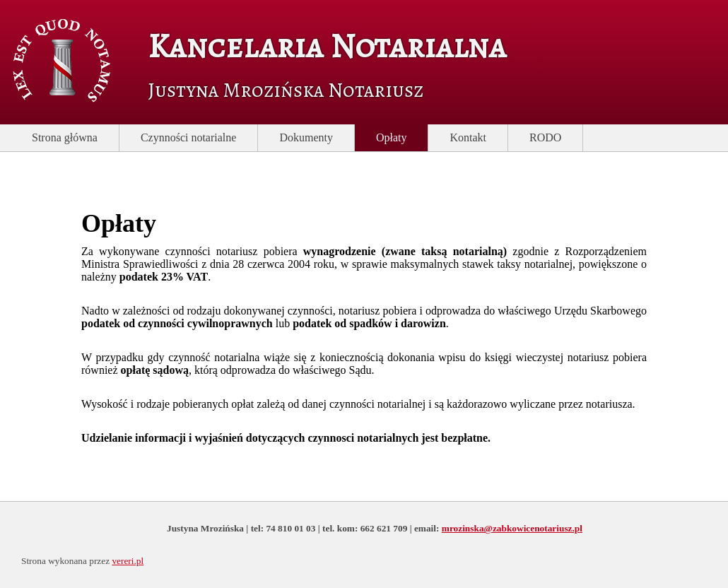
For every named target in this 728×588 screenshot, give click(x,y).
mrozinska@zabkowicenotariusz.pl (512, 528)
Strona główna (65, 137)
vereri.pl (128, 561)
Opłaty (392, 137)
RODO (545, 137)
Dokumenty (306, 137)
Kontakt (468, 137)
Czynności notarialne (189, 137)
